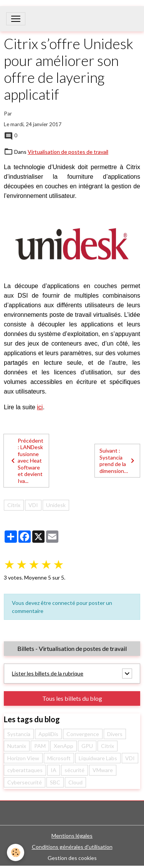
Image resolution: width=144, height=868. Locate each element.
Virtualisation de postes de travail (68, 152)
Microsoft (59, 758)
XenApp (64, 746)
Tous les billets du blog (72, 698)
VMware (103, 770)
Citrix (14, 505)
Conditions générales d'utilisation (72, 847)
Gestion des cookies (72, 858)
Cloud (75, 782)
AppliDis (48, 734)
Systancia (19, 734)
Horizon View (23, 758)
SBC (55, 782)
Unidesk (56, 505)
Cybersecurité (25, 782)
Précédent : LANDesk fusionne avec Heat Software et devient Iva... (26, 461)
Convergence (83, 734)
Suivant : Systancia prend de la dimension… (118, 461)
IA (54, 770)
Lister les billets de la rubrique (48, 673)
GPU (87, 746)
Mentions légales (72, 836)
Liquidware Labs (98, 758)
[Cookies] (16, 852)
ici (40, 407)
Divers (115, 734)
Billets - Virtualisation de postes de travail (72, 648)
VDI (33, 505)
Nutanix (17, 746)
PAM (40, 746)
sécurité (74, 770)
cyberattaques (25, 770)
